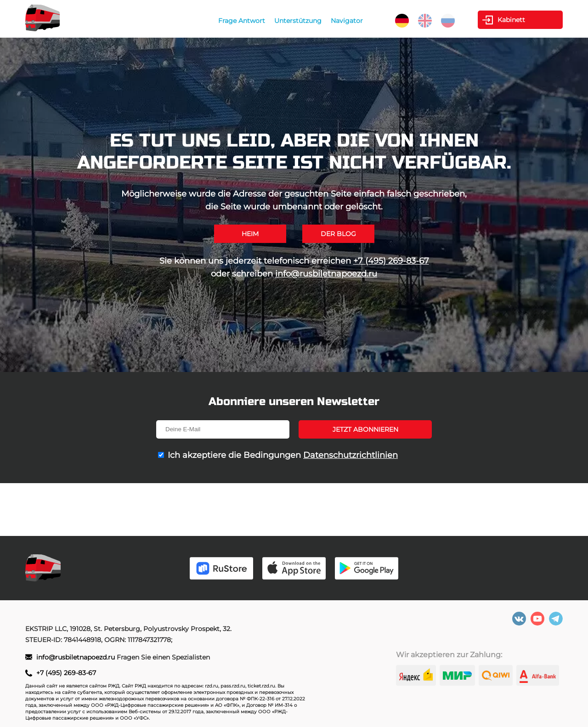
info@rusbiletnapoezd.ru (326, 274)
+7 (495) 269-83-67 (391, 261)
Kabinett (511, 20)
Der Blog (338, 234)
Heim (250, 234)
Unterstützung (298, 21)
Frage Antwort (242, 21)
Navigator (347, 21)
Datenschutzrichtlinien (351, 455)
